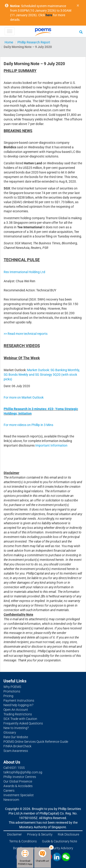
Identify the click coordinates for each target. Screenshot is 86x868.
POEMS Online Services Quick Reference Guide (36, 742)
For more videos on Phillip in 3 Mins (28, 425)
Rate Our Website (16, 737)
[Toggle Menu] (10, 31)
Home (9, 42)
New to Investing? (16, 728)
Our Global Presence (18, 781)
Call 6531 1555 (14, 768)
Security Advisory (61, 848)
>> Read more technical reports (26, 334)
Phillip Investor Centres (20, 777)
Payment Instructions (19, 700)
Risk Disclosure (68, 834)
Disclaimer (14, 834)
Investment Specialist (19, 795)
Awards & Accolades (18, 786)
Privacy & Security (40, 834)
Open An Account (16, 710)
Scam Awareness (16, 751)
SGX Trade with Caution (20, 719)
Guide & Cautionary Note (60, 841)
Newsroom (11, 800)
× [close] (78, 6)
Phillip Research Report (34, 42)
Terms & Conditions (23, 841)
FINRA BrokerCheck (17, 746)
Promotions (12, 691)
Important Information (51, 445)
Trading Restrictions (18, 714)
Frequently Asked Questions (23, 723)
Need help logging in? (18, 705)
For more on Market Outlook (24, 397)
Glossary (10, 732)
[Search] (81, 32)
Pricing (8, 696)
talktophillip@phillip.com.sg (23, 772)
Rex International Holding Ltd (24, 272)
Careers (9, 791)
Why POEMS (12, 687)
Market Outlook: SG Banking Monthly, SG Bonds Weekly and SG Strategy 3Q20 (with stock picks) (42, 375)
